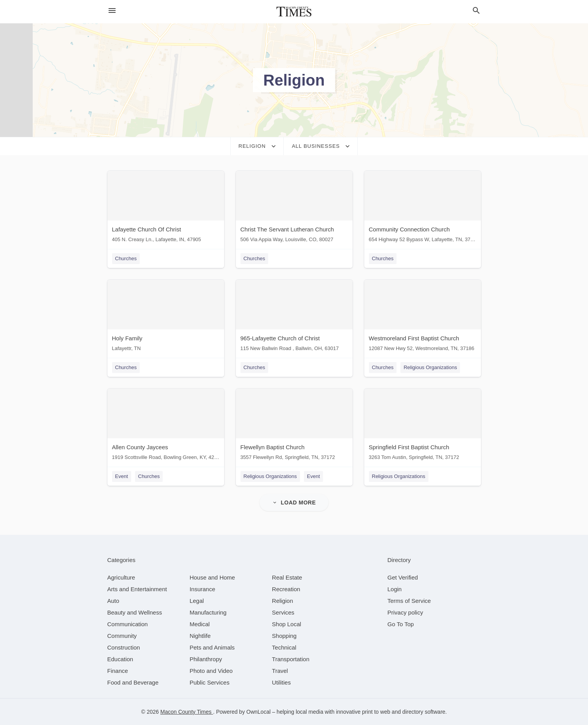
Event (122, 476)
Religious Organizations (430, 367)
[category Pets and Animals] (212, 647)
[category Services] (283, 612)
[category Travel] (280, 671)
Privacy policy (405, 612)
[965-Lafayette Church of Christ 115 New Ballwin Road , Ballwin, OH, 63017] (294, 317)
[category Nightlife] (200, 636)
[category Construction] (124, 647)
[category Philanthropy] (206, 659)
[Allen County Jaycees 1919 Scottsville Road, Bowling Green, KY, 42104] (166, 426)
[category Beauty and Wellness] (135, 612)
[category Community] (122, 636)
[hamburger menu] (112, 11)
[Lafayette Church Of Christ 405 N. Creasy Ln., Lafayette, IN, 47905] (166, 208)
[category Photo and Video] (211, 671)
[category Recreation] (286, 589)
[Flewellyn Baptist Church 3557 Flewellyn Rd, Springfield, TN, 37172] (294, 426)
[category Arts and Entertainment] (137, 589)
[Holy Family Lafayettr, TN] (166, 317)
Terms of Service (409, 601)
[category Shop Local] (287, 624)
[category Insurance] (202, 589)
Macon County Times (187, 712)
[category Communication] (128, 624)
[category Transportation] (291, 659)
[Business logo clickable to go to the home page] (294, 12)
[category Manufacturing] (208, 612)
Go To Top (401, 624)
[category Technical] (284, 647)
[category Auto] (113, 601)
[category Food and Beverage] (133, 682)
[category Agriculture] (121, 577)
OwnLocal (258, 712)
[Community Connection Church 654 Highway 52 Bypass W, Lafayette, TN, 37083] (423, 208)
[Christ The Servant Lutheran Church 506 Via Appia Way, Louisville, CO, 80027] (294, 208)
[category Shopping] (284, 636)
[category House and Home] (212, 577)
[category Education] (120, 659)
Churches (126, 258)
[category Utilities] (281, 682)
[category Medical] (200, 624)
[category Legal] (197, 601)
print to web (376, 712)
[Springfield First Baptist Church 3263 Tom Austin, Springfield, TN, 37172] (423, 426)
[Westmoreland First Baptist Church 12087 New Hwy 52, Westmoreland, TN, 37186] (423, 317)
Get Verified (403, 577)
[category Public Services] (210, 682)
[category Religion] (283, 601)
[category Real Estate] (287, 577)
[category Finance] (118, 671)
